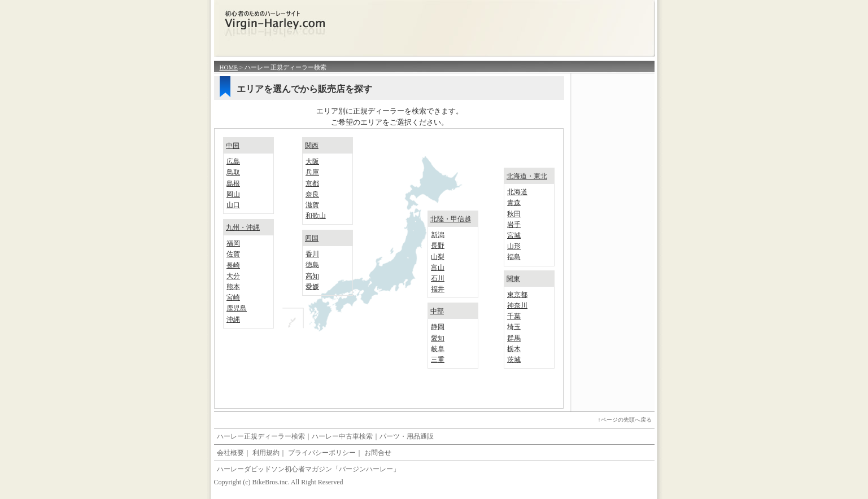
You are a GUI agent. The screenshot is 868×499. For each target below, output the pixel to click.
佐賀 (233, 254)
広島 (233, 161)
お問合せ (378, 453)
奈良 (312, 194)
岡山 (233, 194)
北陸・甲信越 (451, 219)
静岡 (438, 327)
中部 (437, 311)
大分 (233, 276)
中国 (233, 146)
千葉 (514, 316)
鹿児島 (237, 308)
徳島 (312, 265)
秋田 (514, 214)
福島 (514, 257)
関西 (312, 146)
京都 (312, 183)
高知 (312, 276)
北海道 (517, 192)
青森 (514, 203)
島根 (233, 183)
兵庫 (312, 172)
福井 (438, 289)
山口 (233, 205)
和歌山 (316, 216)
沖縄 (233, 319)
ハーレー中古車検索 (342, 436)
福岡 (233, 243)
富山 (438, 268)
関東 (513, 279)
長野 (438, 246)
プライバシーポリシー (322, 453)
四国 (312, 238)
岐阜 (438, 349)
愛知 (438, 338)
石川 (438, 278)
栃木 (514, 349)
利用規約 (266, 453)
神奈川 (517, 305)
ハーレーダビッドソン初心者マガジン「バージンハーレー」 (308, 469)
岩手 (514, 225)
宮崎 (233, 297)
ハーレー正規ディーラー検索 (261, 436)
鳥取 (233, 172)
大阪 (312, 161)
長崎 (233, 265)
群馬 (514, 338)
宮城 (514, 235)
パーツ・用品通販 (407, 436)
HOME (229, 67)
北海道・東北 (527, 176)
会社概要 (230, 453)
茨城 (514, 360)
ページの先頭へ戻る (626, 420)
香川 (312, 254)
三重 (438, 360)
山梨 (438, 257)
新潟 (438, 235)
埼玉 (514, 327)
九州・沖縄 (243, 227)
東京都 (517, 295)
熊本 (233, 287)
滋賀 (312, 205)
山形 (514, 246)
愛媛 (312, 287)
